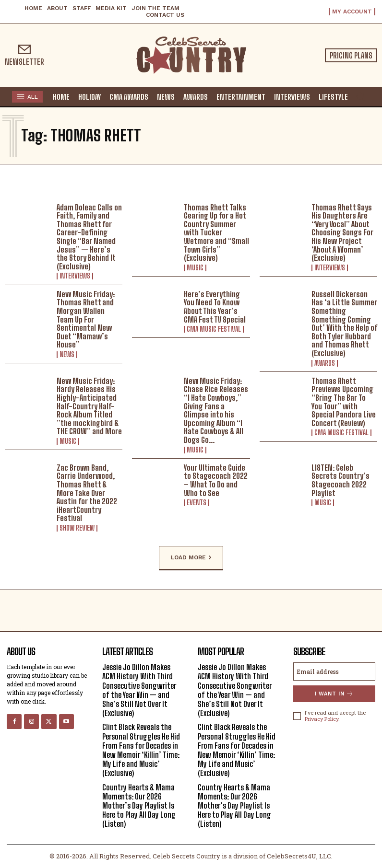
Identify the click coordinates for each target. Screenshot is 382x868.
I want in (334, 694)
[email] (334, 671)
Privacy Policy (322, 719)
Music (195, 268)
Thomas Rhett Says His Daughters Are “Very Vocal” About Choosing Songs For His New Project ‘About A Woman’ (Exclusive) (342, 233)
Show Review (77, 528)
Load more (191, 558)
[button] (360, 96)
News (67, 355)
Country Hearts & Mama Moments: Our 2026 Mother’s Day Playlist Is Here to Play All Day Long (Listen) (139, 806)
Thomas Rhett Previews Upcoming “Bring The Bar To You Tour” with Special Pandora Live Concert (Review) (344, 402)
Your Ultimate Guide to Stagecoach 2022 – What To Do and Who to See (216, 480)
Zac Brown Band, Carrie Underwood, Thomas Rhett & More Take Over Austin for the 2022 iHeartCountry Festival (87, 493)
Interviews (75, 276)
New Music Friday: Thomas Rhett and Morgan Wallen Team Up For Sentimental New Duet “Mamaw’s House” (86, 319)
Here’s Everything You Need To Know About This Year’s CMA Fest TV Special (215, 307)
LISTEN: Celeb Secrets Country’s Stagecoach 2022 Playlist (340, 480)
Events (197, 503)
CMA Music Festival (214, 329)
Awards (325, 363)
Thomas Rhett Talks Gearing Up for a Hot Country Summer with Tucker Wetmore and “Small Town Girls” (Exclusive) (216, 233)
